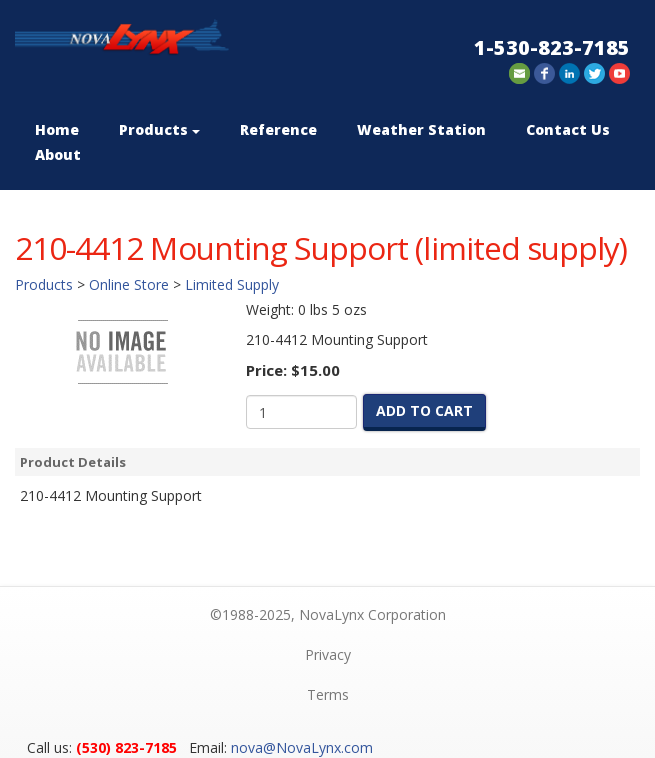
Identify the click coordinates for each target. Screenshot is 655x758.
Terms (328, 694)
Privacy (328, 654)
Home (57, 129)
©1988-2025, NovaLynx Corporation (328, 614)
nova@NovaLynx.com (302, 747)
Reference (278, 129)
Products (159, 129)
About (58, 154)
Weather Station (421, 129)
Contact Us (568, 129)
